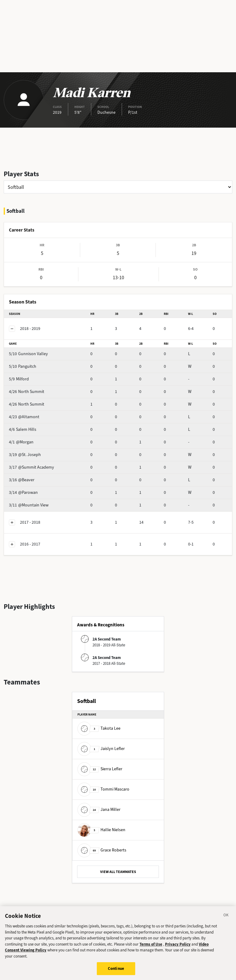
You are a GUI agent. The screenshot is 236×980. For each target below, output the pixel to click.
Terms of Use (151, 948)
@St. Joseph (25, 455)
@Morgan (21, 442)
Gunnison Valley (28, 354)
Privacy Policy (178, 948)
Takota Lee (99, 728)
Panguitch (23, 366)
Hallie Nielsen (101, 830)
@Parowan (23, 492)
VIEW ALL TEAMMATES (118, 872)
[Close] (226, 920)
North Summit (27, 392)
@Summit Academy (31, 467)
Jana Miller (99, 809)
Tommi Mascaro (103, 789)
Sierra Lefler (100, 769)
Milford (19, 379)
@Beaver (22, 480)
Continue (116, 972)
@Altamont (24, 417)
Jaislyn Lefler (101, 749)
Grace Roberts (102, 850)
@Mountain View (29, 505)
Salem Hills (23, 429)
